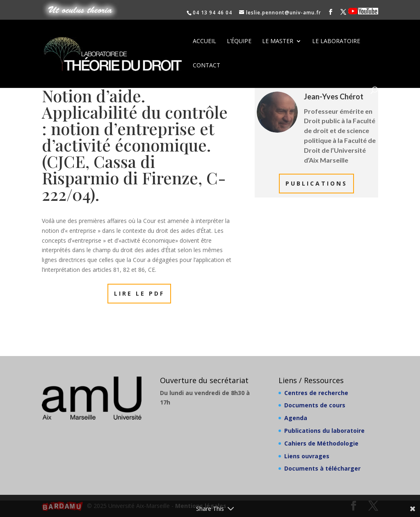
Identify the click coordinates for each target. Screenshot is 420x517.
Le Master (278, 41)
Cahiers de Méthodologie (321, 443)
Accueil (204, 41)
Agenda (296, 418)
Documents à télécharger (322, 468)
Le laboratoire (336, 41)
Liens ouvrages (307, 456)
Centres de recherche (316, 393)
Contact (207, 66)
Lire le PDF (139, 293)
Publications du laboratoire (324, 431)
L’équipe (239, 41)
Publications (316, 183)
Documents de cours (315, 405)
